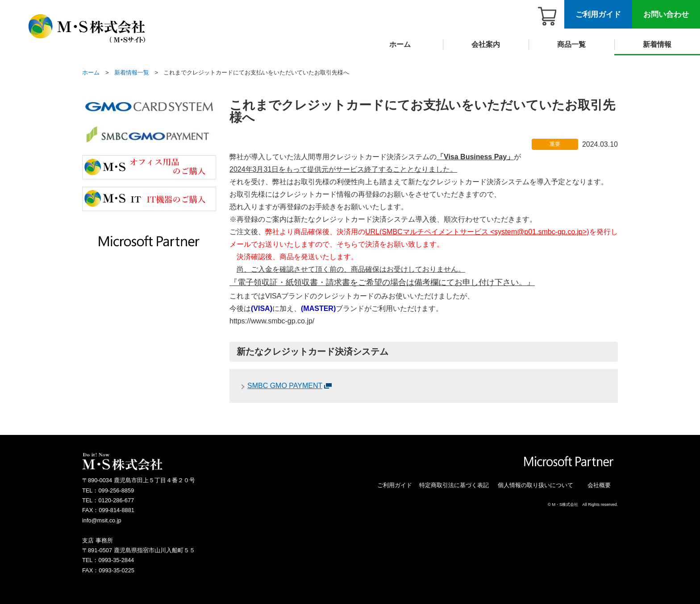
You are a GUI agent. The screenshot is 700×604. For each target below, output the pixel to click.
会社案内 (486, 44)
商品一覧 (571, 44)
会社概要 (599, 485)
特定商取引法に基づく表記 (454, 485)
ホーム (400, 44)
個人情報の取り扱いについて (535, 485)
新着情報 (657, 44)
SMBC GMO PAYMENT (285, 386)
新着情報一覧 (132, 72)
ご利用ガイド (598, 14)
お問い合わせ (666, 14)
